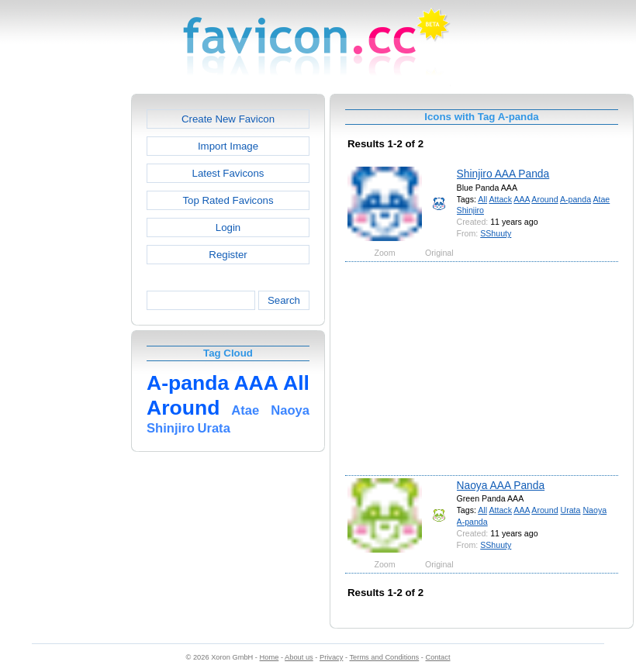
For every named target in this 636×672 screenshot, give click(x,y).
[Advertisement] (64, 326)
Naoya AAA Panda (501, 485)
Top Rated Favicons (228, 200)
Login (228, 227)
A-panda (576, 199)
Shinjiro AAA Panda (503, 174)
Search (284, 300)
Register (228, 255)
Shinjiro (470, 210)
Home (270, 657)
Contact (438, 657)
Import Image (228, 146)
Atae (601, 199)
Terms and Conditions (384, 657)
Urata (571, 510)
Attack (500, 199)
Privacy (331, 657)
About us (299, 657)
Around (544, 199)
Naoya (595, 510)
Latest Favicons (228, 173)
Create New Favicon (228, 119)
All (482, 199)
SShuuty (496, 233)
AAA (522, 199)
